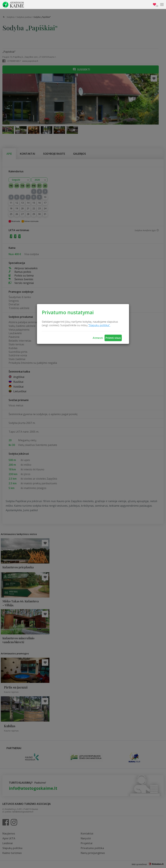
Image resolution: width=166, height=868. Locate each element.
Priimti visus (113, 338)
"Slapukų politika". (99, 325)
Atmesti (98, 338)
